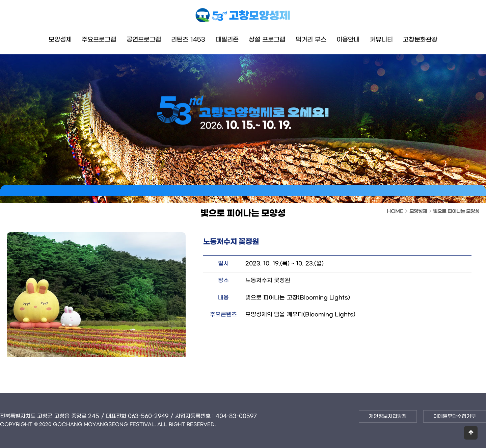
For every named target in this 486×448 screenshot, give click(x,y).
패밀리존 (227, 40)
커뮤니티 (381, 40)
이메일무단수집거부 (455, 416)
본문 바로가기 (0, 0)
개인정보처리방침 (388, 416)
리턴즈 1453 (188, 40)
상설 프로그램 (267, 40)
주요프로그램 (99, 40)
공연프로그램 (144, 40)
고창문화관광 (420, 40)
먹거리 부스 (311, 40)
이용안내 (348, 40)
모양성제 (60, 40)
